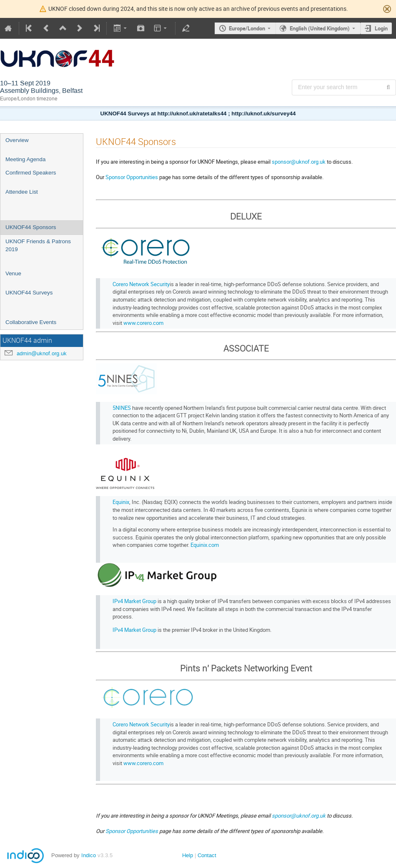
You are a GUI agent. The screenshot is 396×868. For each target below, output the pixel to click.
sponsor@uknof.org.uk (299, 162)
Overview (17, 140)
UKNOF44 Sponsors (31, 227)
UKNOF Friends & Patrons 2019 (38, 245)
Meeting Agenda (25, 159)
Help (188, 855)
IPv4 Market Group (134, 601)
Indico (89, 855)
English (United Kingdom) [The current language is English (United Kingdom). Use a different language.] (320, 28)
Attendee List (22, 192)
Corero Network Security (141, 284)
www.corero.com (143, 323)
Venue (13, 273)
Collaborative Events (31, 322)
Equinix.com (205, 545)
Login (381, 28)
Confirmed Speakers (31, 173)
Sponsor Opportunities (132, 177)
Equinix (121, 502)
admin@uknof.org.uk (42, 353)
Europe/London (247, 28)
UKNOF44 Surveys (29, 293)
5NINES (122, 408)
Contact (207, 855)
